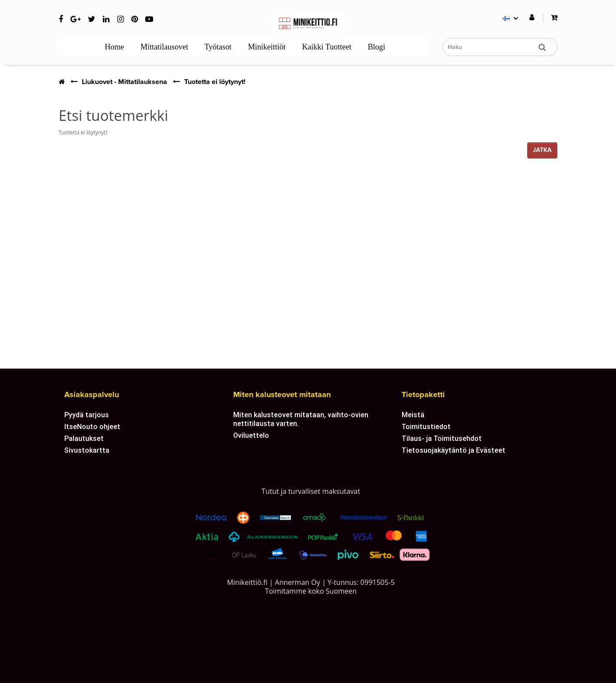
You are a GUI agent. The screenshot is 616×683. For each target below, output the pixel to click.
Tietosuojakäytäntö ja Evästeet (453, 450)
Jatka (542, 150)
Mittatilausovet (163, 47)
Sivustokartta (87, 450)
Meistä (413, 415)
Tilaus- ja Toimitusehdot (442, 438)
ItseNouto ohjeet (92, 426)
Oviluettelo (251, 435)
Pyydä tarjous (87, 415)
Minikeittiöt (266, 47)
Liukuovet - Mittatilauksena (124, 82)
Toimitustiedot (426, 426)
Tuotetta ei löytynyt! (215, 82)
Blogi (376, 47)
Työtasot (217, 47)
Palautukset (84, 438)
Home (114, 47)
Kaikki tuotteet (326, 47)
